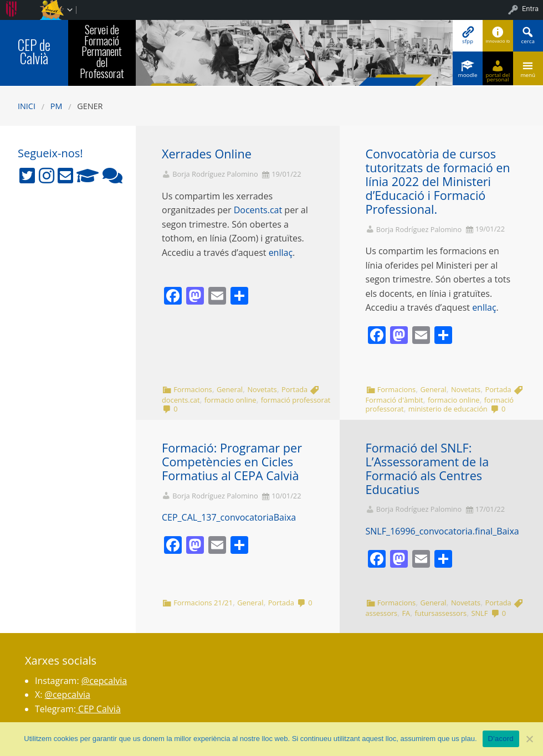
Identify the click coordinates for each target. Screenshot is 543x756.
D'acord (501, 739)
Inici (27, 106)
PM (57, 106)
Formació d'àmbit (395, 400)
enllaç (281, 253)
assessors (382, 613)
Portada (294, 389)
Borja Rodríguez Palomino (215, 174)
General (230, 389)
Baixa (285, 517)
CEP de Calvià (34, 52)
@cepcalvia (104, 681)
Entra (530, 9)
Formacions (193, 389)
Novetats (262, 389)
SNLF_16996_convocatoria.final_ (431, 531)
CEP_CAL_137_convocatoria (218, 517)
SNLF (479, 613)
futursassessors (441, 613)
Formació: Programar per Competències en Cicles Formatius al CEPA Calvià (232, 462)
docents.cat (181, 400)
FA (406, 613)
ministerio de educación (448, 409)
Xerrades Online (207, 154)
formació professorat (296, 400)
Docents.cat (258, 210)
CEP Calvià (98, 709)
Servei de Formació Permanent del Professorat (102, 51)
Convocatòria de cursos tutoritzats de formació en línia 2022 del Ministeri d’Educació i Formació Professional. (438, 181)
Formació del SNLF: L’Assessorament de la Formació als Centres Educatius (427, 468)
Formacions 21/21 (203, 603)
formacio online (230, 400)
